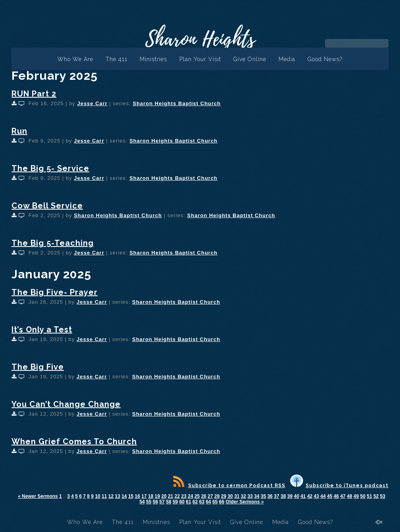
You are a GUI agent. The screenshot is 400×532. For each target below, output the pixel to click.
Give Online (250, 59)
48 (349, 496)
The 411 (116, 59)
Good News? (325, 59)
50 (363, 496)
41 (303, 496)
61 (188, 502)
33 (250, 496)
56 (155, 502)
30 (230, 496)
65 (215, 502)
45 (330, 496)
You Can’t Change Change (66, 404)
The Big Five (38, 367)
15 (131, 496)
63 (202, 502)
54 (142, 502)
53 (383, 496)
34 (257, 496)
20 (164, 496)
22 (177, 496)
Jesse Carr (92, 103)
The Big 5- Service (50, 168)
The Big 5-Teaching (53, 243)
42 (310, 496)
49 (356, 496)
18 (151, 496)
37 (276, 496)
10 (97, 496)
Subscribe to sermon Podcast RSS (229, 486)
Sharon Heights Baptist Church (177, 103)
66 (222, 502)
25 (197, 496)
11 (104, 496)
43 (316, 496)
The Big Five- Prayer (55, 292)
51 (369, 496)
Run (19, 131)
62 (195, 502)
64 (208, 502)
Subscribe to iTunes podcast (339, 486)
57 (162, 502)
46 (336, 496)
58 (168, 502)
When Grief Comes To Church (74, 441)
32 (243, 496)
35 (263, 496)
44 (323, 496)
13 (117, 496)
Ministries (153, 59)
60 (182, 502)
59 (175, 502)
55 (149, 502)
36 (270, 496)
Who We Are (75, 59)
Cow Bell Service (47, 206)
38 (283, 496)
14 (124, 496)
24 (190, 496)
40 (296, 496)
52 (376, 496)
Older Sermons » (245, 502)
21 (170, 496)
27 (210, 496)
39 (290, 496)
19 (157, 496)
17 (144, 496)
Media (287, 59)
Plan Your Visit (200, 59)
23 (184, 496)
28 (217, 496)
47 (343, 496)
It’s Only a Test (42, 330)
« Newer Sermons (38, 496)
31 (237, 496)
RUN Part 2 (34, 94)
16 (137, 496)
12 (111, 496)
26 (204, 496)
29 (224, 496)
